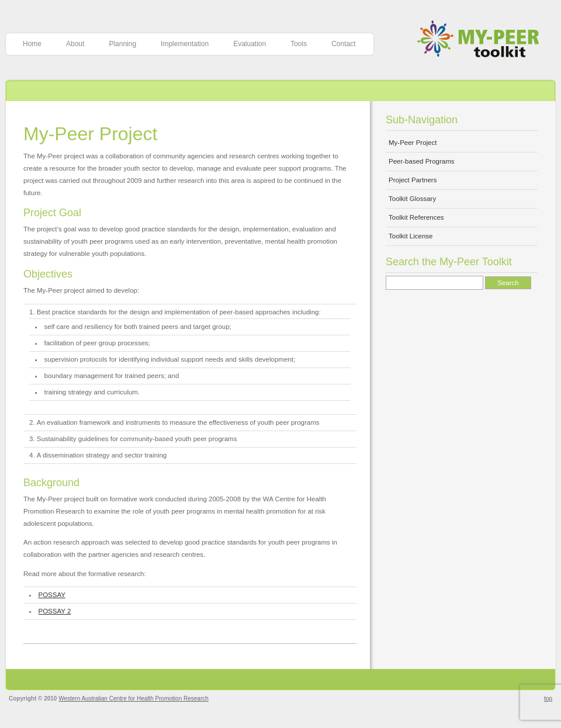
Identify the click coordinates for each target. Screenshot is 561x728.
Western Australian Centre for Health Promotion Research (134, 698)
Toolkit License (411, 236)
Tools (299, 44)
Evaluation (250, 44)
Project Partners (413, 180)
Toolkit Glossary (412, 199)
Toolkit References (416, 217)
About (75, 44)
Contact (343, 44)
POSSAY (52, 595)
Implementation (185, 44)
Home (32, 44)
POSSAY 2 (55, 611)
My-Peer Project (90, 134)
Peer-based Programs (422, 161)
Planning (122, 44)
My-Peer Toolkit (482, 40)
